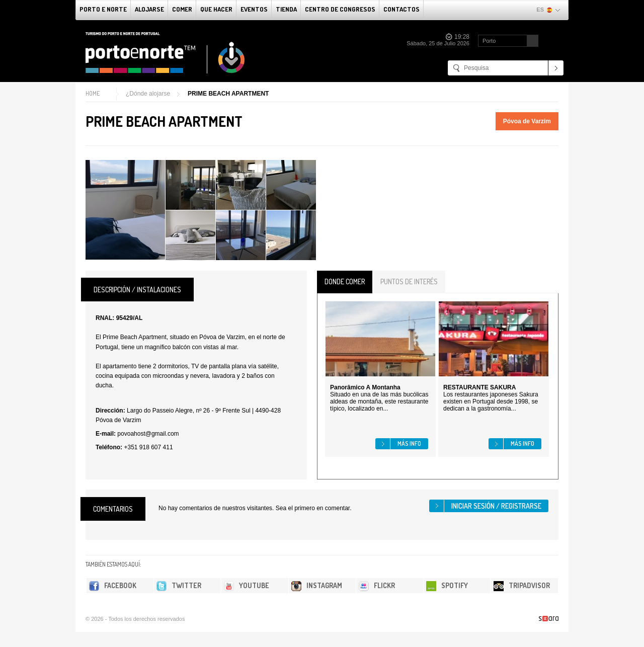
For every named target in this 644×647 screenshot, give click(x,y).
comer (182, 9)
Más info (409, 443)
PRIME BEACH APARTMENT (228, 94)
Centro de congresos (340, 9)
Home (93, 93)
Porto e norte (103, 9)
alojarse (149, 9)
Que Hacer (216, 9)
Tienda (286, 9)
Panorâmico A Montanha (365, 387)
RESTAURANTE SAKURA (479, 387)
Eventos (254, 9)
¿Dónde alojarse (148, 94)
